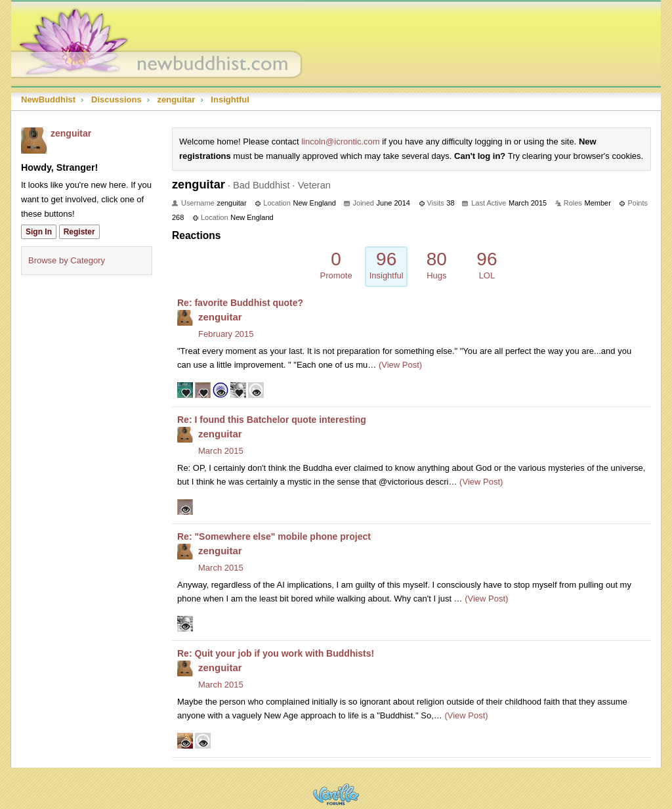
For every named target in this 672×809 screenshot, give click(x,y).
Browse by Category (67, 260)
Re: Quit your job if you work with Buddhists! (276, 653)
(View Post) (399, 365)
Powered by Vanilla (336, 794)
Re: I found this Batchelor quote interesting (272, 420)
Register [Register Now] (79, 232)
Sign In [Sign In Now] (39, 232)
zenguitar (71, 133)
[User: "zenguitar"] (34, 141)
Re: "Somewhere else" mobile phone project (274, 536)
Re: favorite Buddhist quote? (240, 303)
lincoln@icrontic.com (340, 142)
